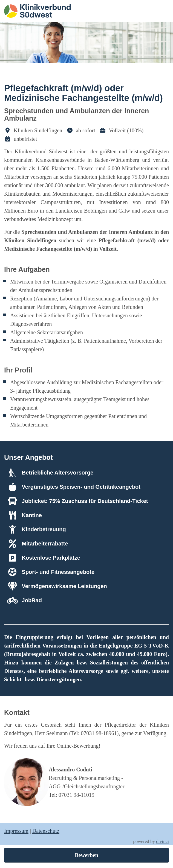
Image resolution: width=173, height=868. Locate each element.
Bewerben (86, 855)
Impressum (16, 831)
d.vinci (162, 841)
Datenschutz (46, 831)
